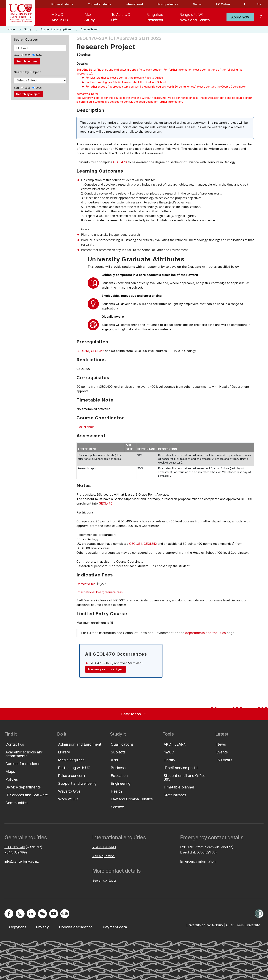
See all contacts (104, 880)
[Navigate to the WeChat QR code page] (42, 914)
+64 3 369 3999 (16, 852)
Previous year (97, 669)
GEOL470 (120, 162)
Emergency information (198, 861)
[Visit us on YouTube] (54, 914)
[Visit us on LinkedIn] (31, 914)
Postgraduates (168, 4)
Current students (99, 4)
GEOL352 (98, 351)
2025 (28, 55)
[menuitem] (60, 17)
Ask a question (103, 856)
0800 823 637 (207, 852)
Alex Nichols (85, 427)
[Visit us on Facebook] (9, 914)
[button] (240, 17)
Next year (117, 669)
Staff (260, 4)
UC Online (223, 4)
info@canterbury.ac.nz (21, 861)
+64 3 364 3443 (104, 847)
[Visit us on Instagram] (20, 914)
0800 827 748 (15, 847)
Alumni (197, 4)
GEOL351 (83, 351)
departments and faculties (205, 633)
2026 (39, 55)
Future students (62, 4)
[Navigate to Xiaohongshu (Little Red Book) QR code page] (65, 914)
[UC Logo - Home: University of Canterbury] (20, 13)
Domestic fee (86, 584)
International (134, 4)
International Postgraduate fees (100, 592)
